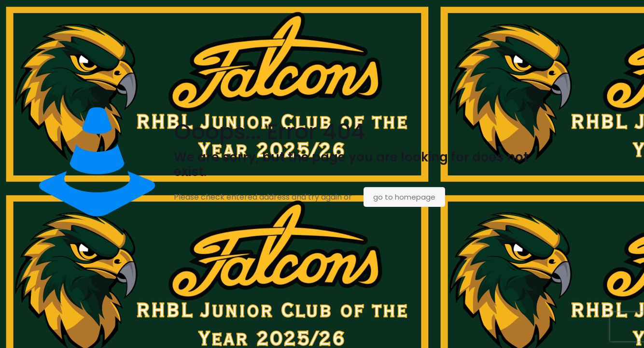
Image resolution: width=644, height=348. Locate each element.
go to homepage (404, 197)
